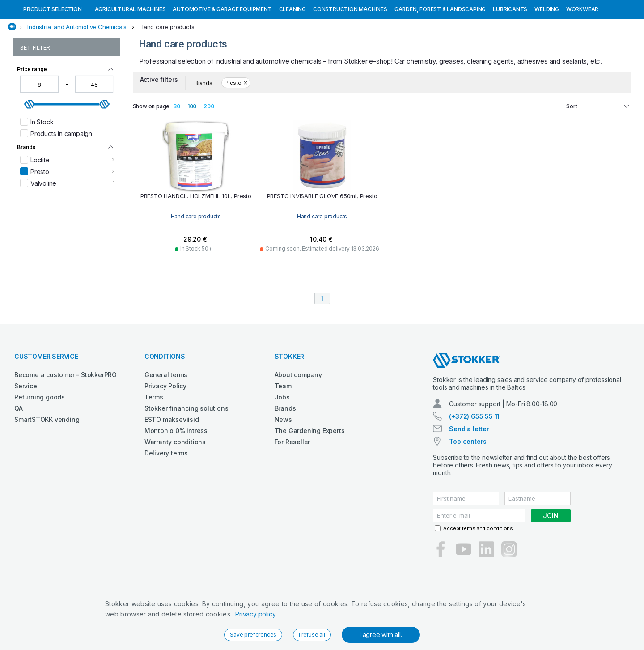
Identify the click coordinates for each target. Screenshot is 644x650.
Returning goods (40, 443)
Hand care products (167, 73)
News (283, 465)
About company (298, 421)
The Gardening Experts (310, 477)
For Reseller (292, 488)
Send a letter (469, 475)
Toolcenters (468, 487)
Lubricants (510, 55)
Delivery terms (166, 499)
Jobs (282, 443)
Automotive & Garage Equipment (222, 55)
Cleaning (292, 55)
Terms (154, 443)
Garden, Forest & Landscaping (440, 55)
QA (19, 454)
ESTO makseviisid (172, 465)
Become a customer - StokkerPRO (66, 421)
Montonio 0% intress (176, 477)
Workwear (582, 55)
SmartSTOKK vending (47, 465)
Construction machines (350, 55)
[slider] (30, 150)
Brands (285, 454)
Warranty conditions (175, 488)
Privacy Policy (165, 432)
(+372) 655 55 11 (474, 462)
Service (26, 432)
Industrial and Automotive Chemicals (77, 73)
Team (283, 432)
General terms (166, 421)
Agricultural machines (130, 55)
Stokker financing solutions (186, 454)
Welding (547, 55)
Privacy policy (255, 614)
